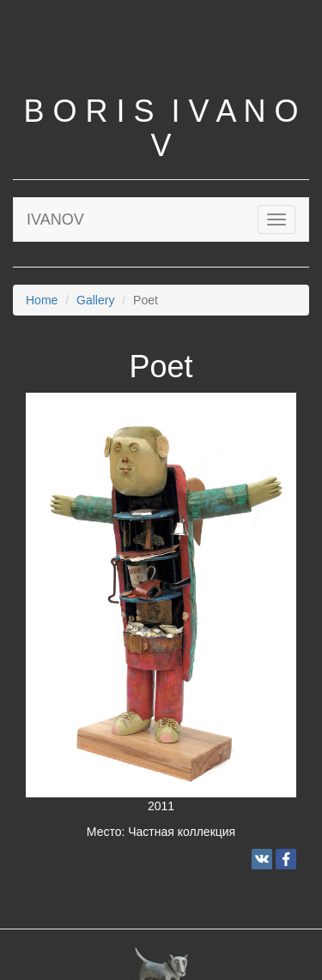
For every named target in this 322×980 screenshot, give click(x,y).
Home (42, 300)
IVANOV (55, 219)
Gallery (95, 300)
